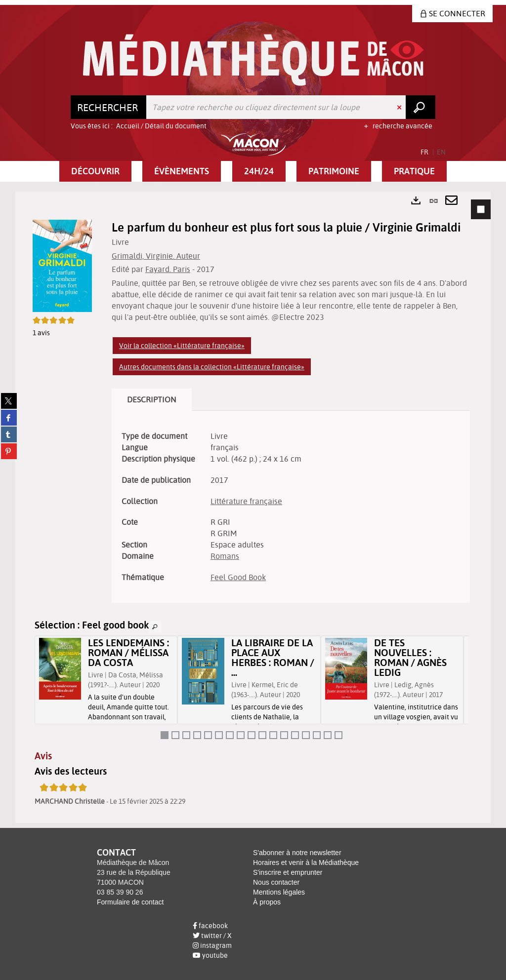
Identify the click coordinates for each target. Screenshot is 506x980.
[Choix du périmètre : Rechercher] (109, 107)
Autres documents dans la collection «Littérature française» (212, 367)
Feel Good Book (238, 577)
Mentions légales (279, 892)
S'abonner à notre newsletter (297, 853)
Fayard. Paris (168, 269)
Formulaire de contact (130, 902)
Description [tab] (152, 399)
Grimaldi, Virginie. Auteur (156, 256)
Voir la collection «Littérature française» (182, 346)
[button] (95, 171)
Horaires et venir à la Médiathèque (306, 862)
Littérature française (246, 501)
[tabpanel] (253, 507)
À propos (267, 902)
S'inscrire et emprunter (288, 872)
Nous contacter (276, 882)
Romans (225, 556)
